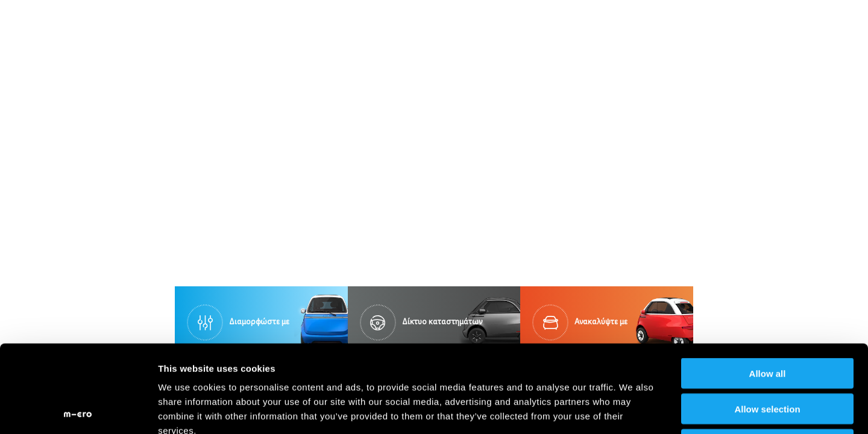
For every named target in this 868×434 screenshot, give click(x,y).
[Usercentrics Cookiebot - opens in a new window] (78, 410)
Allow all (768, 286)
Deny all (767, 357)
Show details (633, 410)
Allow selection (767, 322)
